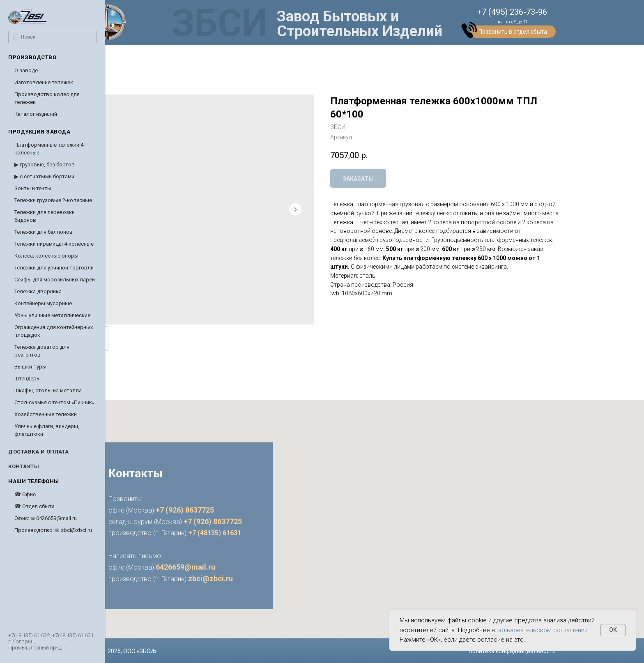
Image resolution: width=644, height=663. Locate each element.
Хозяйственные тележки (46, 414)
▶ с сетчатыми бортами (44, 176)
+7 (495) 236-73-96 (512, 12)
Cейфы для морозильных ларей (55, 280)
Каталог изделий (36, 114)
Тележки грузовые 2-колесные (53, 200)
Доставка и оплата (39, 452)
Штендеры (28, 379)
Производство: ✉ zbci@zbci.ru (53, 530)
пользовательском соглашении (542, 630)
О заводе (26, 70)
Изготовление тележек (44, 82)
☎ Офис (25, 494)
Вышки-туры (30, 367)
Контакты (24, 466)
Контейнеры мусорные (43, 303)
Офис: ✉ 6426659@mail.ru (46, 518)
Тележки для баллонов (44, 232)
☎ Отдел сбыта (34, 506)
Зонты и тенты (33, 188)
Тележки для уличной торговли (54, 268)
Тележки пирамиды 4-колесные (54, 244)
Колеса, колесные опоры (46, 256)
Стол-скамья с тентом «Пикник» (54, 402)
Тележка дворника (38, 291)
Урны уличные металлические (52, 315)
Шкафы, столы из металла (48, 390)
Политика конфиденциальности (512, 651)
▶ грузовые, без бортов (45, 165)
